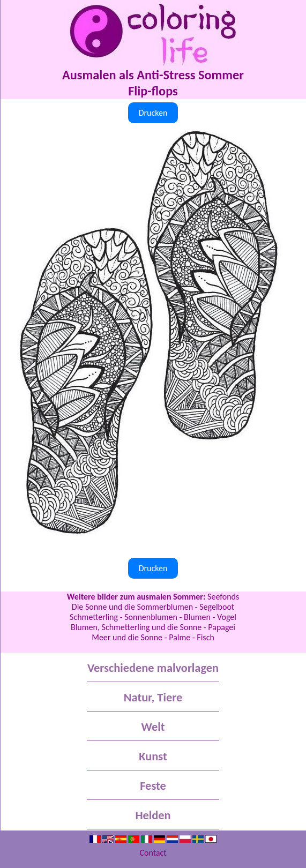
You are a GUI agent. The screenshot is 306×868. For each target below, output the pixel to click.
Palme (180, 637)
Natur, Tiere (153, 697)
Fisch (205, 637)
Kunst (153, 756)
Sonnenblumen (151, 617)
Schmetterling (94, 617)
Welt (153, 727)
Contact (153, 853)
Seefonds (223, 597)
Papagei (222, 627)
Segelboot (217, 607)
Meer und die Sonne (127, 637)
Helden (153, 815)
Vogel (227, 617)
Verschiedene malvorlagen (153, 668)
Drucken (153, 113)
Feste (153, 786)
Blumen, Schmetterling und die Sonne (136, 627)
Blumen (197, 617)
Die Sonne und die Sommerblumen (132, 607)
